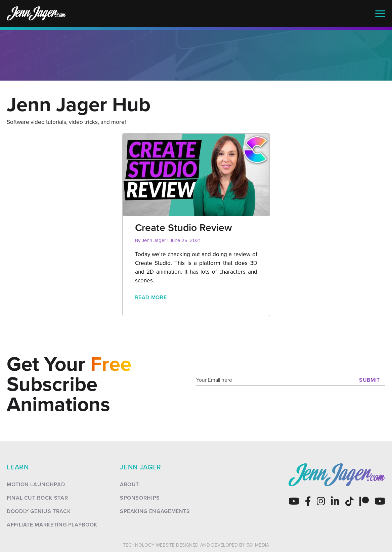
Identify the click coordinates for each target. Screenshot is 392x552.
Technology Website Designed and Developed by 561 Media (196, 545)
